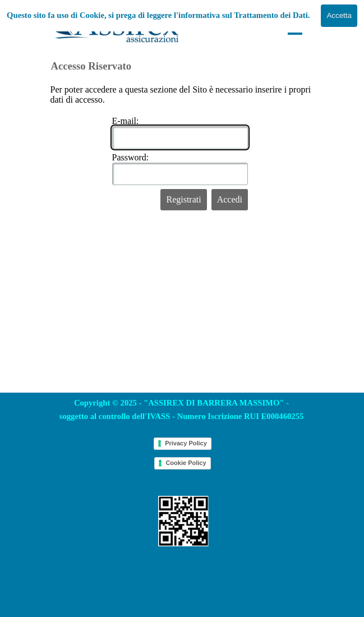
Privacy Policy (186, 443)
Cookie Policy (186, 463)
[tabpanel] (182, 409)
